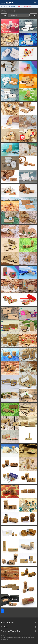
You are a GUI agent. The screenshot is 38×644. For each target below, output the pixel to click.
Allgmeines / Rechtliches (10, 631)
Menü (4, 15)
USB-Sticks (12, 6)
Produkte (5, 627)
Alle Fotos (4, 6)
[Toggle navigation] (35, 3)
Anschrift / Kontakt (8, 623)
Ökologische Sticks (24, 6)
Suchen (33, 15)
